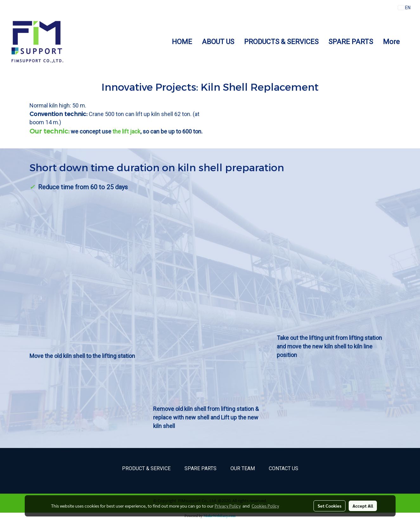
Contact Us (284, 468)
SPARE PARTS (351, 42)
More (391, 42)
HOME (182, 42)
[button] (410, 42)
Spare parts (200, 468)
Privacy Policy (228, 506)
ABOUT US (218, 42)
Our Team (243, 468)
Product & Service (146, 468)
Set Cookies (330, 506)
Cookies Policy (265, 506)
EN (404, 8)
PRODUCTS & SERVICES (281, 42)
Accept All (363, 506)
